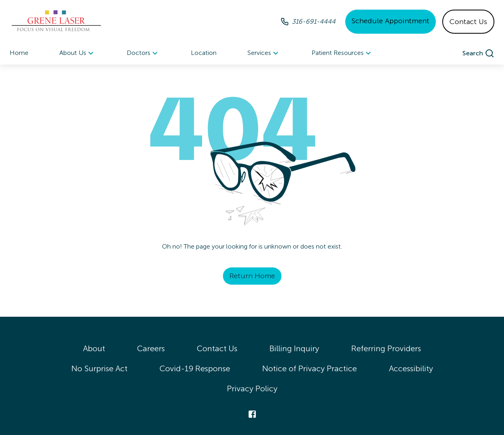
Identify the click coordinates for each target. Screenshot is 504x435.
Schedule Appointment (391, 21)
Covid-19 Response (195, 368)
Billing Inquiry (294, 348)
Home (19, 53)
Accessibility (411, 368)
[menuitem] (78, 53)
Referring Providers (386, 348)
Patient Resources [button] (342, 53)
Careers (151, 348)
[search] (478, 53)
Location (204, 53)
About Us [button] (78, 53)
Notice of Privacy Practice (310, 368)
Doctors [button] (143, 53)
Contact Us (468, 22)
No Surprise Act (99, 368)
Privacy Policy (252, 388)
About (94, 348)
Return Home (252, 276)
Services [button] (264, 53)
